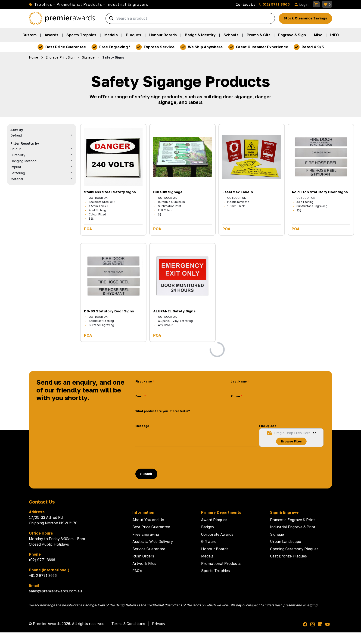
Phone (235, 396)
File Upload (268, 426)
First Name (144, 381)
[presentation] (171, 458)
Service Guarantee (149, 549)
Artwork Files (144, 563)
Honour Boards (163, 35)
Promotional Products (221, 563)
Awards (51, 35)
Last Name (239, 381)
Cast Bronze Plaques (288, 556)
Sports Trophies (81, 35)
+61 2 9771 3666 (43, 576)
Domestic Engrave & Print (293, 520)
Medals (111, 35)
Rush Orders (143, 556)
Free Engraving (146, 534)
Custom (30, 35)
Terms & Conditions (128, 624)
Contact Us (246, 4)
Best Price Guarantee (151, 527)
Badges (207, 527)
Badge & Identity (200, 35)
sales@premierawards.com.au (55, 591)
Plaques (134, 35)
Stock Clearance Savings (305, 18)
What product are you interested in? (163, 411)
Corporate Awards (217, 534)
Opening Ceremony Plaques (294, 549)
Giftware (209, 541)
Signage (277, 534)
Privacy (159, 624)
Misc (318, 35)
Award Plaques (214, 520)
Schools (231, 35)
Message (142, 426)
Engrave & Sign (292, 35)
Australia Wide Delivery (153, 541)
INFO (335, 35)
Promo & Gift (258, 35)
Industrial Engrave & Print (293, 527)
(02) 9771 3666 (274, 4)
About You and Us (148, 520)
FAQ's (137, 571)
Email (140, 396)
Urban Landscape (286, 541)
